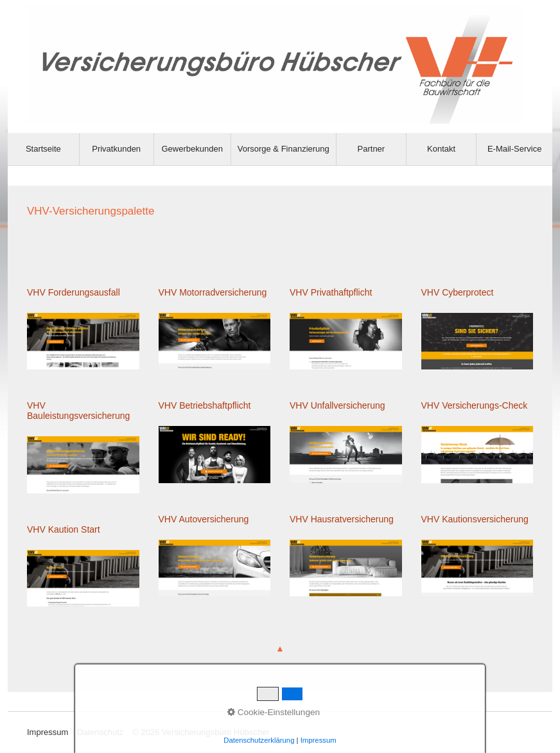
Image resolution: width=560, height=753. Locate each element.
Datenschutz (100, 732)
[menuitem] (44, 149)
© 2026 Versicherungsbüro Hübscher (201, 732)
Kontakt (441, 149)
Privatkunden (116, 149)
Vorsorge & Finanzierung (284, 149)
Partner (372, 149)
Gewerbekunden (192, 149)
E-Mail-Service (515, 149)
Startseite (43, 149)
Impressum (48, 732)
